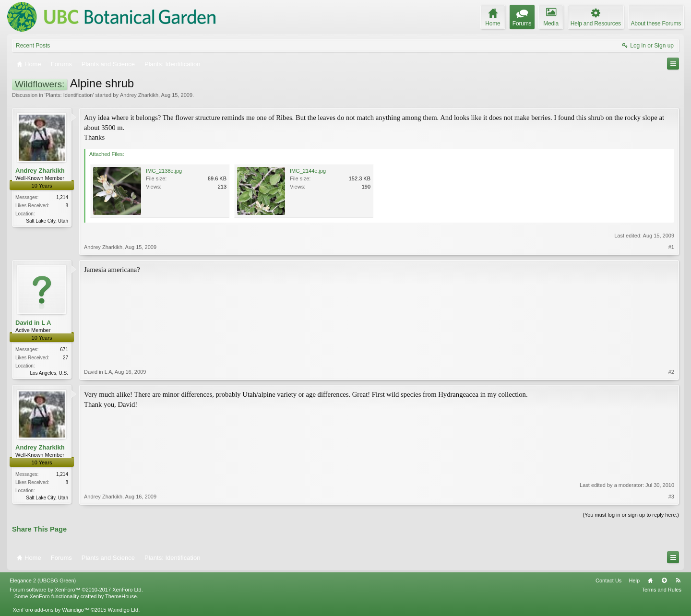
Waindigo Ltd (123, 610)
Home (650, 580)
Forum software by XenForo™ (76, 590)
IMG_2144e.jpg (308, 171)
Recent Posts (33, 46)
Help (634, 580)
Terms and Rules (661, 590)
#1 (671, 247)
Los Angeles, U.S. (49, 373)
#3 (671, 497)
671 (64, 349)
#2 (671, 372)
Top (664, 580)
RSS (678, 580)
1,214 (62, 197)
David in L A (33, 323)
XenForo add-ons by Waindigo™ (51, 610)
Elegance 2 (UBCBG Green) (43, 580)
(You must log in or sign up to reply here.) (631, 515)
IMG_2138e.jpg (164, 171)
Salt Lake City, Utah (47, 221)
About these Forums (656, 24)
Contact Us (608, 580)
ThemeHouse (121, 596)
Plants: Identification (69, 95)
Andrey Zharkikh (139, 95)
